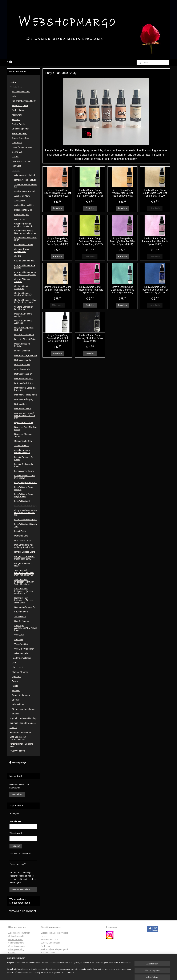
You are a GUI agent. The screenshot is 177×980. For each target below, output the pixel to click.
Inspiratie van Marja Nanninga (23, 718)
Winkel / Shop (16, 87)
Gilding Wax (17, 152)
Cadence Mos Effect (24, 245)
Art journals (17, 115)
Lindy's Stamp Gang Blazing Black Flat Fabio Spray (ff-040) (90, 338)
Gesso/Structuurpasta (22, 147)
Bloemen (16, 120)
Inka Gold (16, 166)
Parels (15, 686)
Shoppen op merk (20, 106)
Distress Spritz (21, 404)
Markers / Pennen (20, 672)
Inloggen (16, 846)
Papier (15, 681)
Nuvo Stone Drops (23, 540)
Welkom (13, 82)
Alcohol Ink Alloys (22, 196)
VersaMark (19, 635)
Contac (12, 953)
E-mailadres (15, 821)
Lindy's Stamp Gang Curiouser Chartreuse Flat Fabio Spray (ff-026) (90, 241)
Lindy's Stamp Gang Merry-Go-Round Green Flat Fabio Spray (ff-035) (90, 193)
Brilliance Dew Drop (23, 210)
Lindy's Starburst (22, 501)
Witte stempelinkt (22, 653)
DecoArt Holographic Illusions (24, 329)
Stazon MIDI (20, 616)
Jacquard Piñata (22, 446)
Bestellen (57, 208)
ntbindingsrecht (17, 936)
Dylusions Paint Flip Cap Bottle (26, 428)
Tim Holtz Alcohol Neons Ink (25, 186)
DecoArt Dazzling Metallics (22, 345)
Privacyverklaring (17, 751)
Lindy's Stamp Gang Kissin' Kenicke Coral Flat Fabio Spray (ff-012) (57, 193)
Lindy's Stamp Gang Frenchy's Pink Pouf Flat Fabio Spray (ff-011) (123, 241)
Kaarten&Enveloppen (22, 658)
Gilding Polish (18, 124)
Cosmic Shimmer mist (24, 261)
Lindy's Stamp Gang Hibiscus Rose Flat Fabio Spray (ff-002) (90, 290)
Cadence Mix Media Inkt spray (25, 239)
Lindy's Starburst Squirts (25, 519)
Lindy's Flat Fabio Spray (25, 506)
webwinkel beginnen (95, 975)
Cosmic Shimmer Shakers (22, 280)
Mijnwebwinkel (118, 975)
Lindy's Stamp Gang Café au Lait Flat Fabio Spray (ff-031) (57, 290)
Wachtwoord (16, 833)
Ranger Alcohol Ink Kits (25, 180)
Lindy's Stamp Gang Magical (24, 488)
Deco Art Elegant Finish (25, 339)
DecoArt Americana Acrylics (23, 315)
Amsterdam (20, 219)
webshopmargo (18, 763)
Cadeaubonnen (19, 110)
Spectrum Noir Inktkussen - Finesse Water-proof (24, 600)
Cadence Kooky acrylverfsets (22, 250)
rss (85, 975)
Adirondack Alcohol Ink (25, 175)
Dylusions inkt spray (23, 423)
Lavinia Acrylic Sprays (24, 471)
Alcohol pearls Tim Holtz (25, 191)
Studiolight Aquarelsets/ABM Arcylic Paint (26, 628)
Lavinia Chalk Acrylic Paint (24, 465)
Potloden (16, 690)
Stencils (15, 714)
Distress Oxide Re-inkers (26, 395)
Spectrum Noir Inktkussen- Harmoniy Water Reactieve (24, 582)
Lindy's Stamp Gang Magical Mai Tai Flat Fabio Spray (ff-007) (122, 193)
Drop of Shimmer (22, 351)
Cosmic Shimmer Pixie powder (25, 267)
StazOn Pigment (22, 621)
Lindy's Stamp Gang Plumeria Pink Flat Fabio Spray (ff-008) (155, 241)
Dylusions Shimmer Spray (23, 435)
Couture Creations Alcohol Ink (23, 287)
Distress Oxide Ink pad (25, 383)
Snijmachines (18, 704)
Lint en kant (17, 667)
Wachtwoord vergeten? (20, 853)
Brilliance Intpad (22, 215)
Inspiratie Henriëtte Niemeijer (23, 723)
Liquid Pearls (20, 531)
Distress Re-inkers (23, 409)
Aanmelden (17, 794)
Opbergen (16, 677)
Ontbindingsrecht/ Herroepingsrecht (18, 738)
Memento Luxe (21, 536)
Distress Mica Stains (24, 379)
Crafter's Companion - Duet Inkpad (24, 308)
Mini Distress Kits (22, 369)
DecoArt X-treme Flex (24, 335)
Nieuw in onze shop (21, 92)
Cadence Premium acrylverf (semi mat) (23, 225)
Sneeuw (16, 700)
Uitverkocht (155, 208)
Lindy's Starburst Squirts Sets (25, 525)
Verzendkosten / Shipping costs (21, 745)
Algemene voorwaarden (20, 732)
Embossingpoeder (20, 129)
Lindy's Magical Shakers (25, 483)
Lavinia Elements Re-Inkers (24, 458)
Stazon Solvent (21, 612)
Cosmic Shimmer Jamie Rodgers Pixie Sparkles (25, 273)
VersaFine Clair (21, 644)
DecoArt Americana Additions (23, 322)
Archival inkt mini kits (24, 205)
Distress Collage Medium (26, 355)
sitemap (80, 975)
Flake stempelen (19, 133)
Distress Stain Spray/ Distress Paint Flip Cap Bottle (25, 416)
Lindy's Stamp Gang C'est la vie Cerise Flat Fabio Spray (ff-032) (122, 290)
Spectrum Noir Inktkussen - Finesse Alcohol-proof (24, 591)
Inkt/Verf (16, 171)
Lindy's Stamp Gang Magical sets (24, 495)
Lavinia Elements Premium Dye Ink (22, 451)
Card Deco (19, 256)
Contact (13, 728)
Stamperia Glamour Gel (25, 607)
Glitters (15, 157)
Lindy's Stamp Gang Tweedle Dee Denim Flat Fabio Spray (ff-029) (155, 290)
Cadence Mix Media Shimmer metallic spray (25, 232)
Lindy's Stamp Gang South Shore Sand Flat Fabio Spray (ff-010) (155, 193)
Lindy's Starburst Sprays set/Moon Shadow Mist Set (25, 513)
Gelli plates (17, 143)
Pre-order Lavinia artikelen (24, 101)
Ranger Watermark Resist (23, 564)
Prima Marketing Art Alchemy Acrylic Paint (24, 546)
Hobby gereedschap (21, 161)
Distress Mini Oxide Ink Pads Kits (25, 389)
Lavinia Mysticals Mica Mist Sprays (25, 477)
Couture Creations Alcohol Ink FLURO (23, 294)
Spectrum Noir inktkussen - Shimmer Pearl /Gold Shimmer (24, 573)
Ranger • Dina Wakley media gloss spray (24, 558)
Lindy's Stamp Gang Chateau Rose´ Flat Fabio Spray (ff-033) (57, 241)
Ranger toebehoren (21, 695)
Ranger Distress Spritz (25, 552)
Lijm (14, 663)
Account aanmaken (21, 889)
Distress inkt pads (22, 360)
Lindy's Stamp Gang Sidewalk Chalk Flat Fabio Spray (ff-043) (57, 338)
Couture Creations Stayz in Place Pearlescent (26, 301)
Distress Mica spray (23, 374)
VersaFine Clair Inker (24, 649)
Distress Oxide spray (24, 399)
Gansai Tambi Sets (21, 138)
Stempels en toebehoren (23, 709)
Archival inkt (20, 201)
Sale (14, 96)
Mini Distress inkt (22, 365)
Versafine (19, 639)
